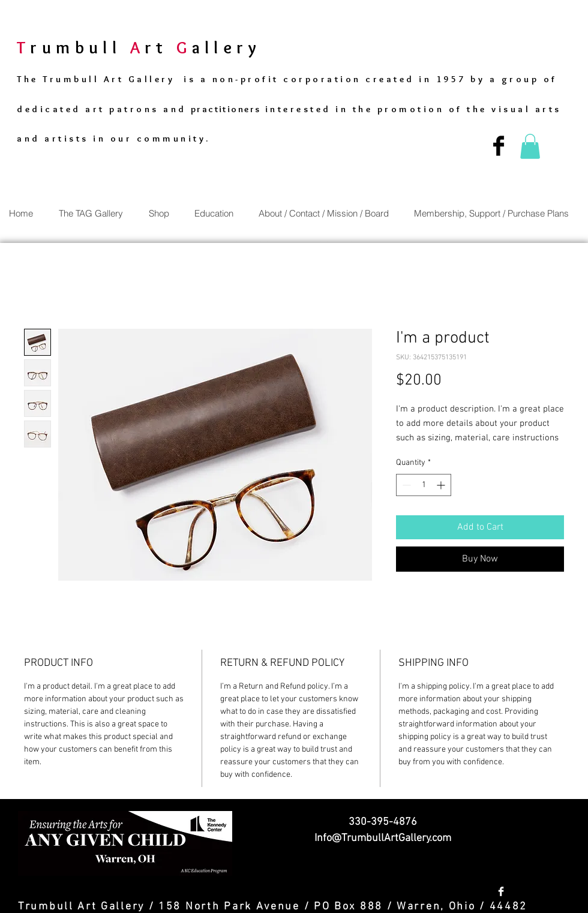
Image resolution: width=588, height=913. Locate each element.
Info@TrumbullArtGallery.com (383, 838)
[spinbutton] (424, 485)
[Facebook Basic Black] (499, 146)
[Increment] (442, 485)
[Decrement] (405, 485)
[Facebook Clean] (501, 891)
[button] (530, 146)
